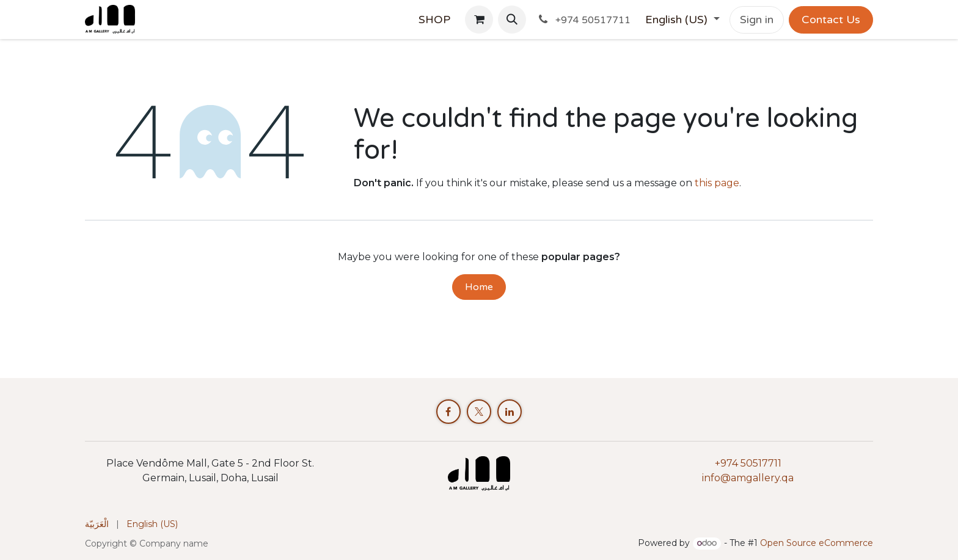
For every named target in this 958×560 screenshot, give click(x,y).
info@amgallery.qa (748, 478)
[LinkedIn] (510, 412)
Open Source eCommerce (817, 543)
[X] (479, 412)
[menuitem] (434, 20)
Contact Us (831, 20)
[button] (512, 20)
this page (717, 183)
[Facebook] (448, 412)
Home (479, 287)
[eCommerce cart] (479, 20)
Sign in (757, 20)
